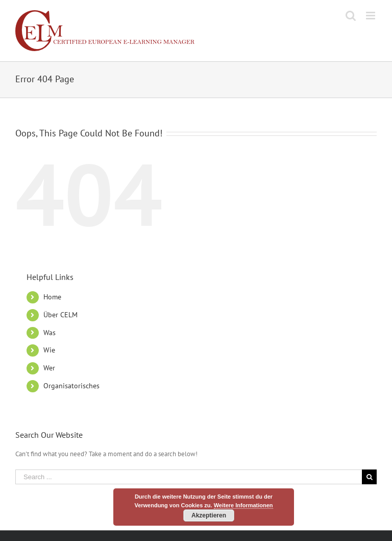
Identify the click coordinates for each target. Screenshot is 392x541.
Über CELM (60, 315)
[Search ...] (189, 477)
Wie (49, 350)
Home (52, 297)
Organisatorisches (71, 386)
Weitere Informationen (243, 505)
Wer (49, 368)
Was (50, 333)
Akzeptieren (209, 515)
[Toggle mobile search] (351, 16)
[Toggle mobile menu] (371, 16)
